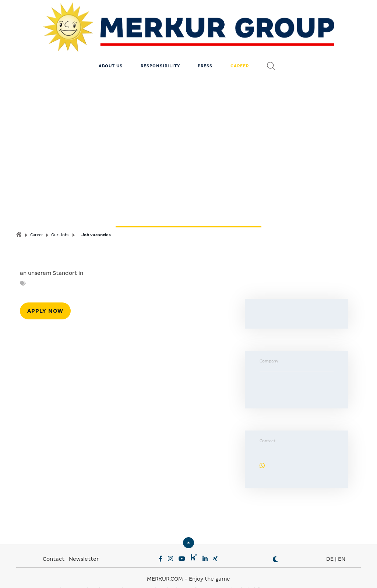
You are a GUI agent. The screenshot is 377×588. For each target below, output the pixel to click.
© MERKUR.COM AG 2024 (290, 573)
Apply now (45, 294)
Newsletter (84, 542)
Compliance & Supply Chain (216, 573)
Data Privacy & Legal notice (138, 573)
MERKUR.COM (165, 562)
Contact (54, 542)
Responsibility (160, 50)
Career (240, 50)
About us (111, 50)
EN (342, 542)
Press (205, 50)
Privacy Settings (76, 573)
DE (330, 542)
